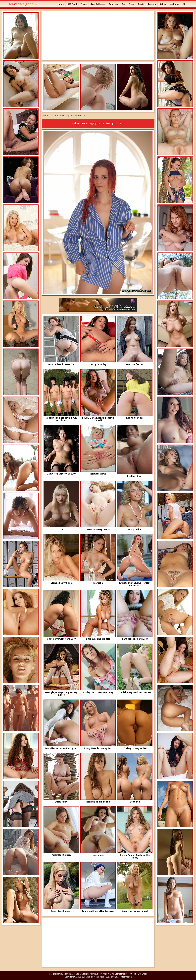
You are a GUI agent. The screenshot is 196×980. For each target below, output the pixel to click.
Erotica (152, 4)
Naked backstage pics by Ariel (68, 116)
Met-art (52, 974)
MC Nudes (85, 974)
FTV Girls (110, 974)
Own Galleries (98, 4)
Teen (132, 4)
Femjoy (60, 974)
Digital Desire (121, 974)
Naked (23, 4)
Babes (163, 4)
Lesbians (174, 4)
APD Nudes (95, 974)
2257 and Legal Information (119, 977)
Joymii (131, 974)
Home (61, 4)
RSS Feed (72, 4)
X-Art (103, 974)
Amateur (113, 4)
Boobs (141, 4)
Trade (84, 4)
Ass (124, 4)
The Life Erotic (141, 974)
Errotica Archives (71, 974)
